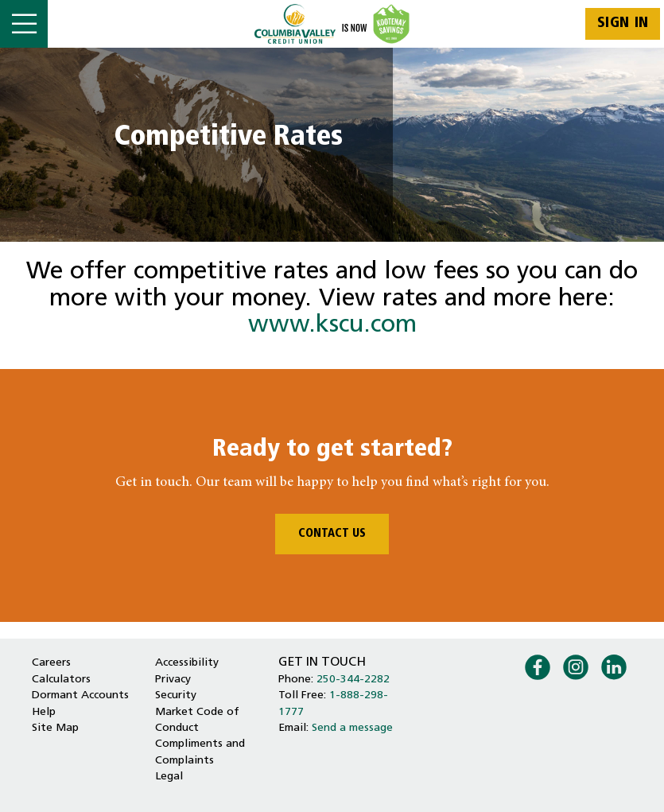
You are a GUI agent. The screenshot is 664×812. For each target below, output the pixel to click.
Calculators (61, 680)
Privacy (173, 680)
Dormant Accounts (80, 695)
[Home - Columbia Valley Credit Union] (332, 24)
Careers (51, 663)
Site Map (55, 728)
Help (44, 712)
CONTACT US (332, 534)
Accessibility (187, 663)
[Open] (24, 24)
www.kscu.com (332, 326)
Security (176, 695)
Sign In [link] (623, 23)
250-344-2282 (353, 680)
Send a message (352, 728)
